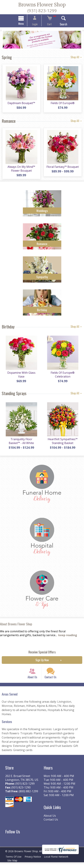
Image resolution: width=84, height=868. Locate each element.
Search (60, 25)
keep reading (68, 638)
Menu (24, 24)
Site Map (13, 866)
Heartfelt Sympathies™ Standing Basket (63, 444)
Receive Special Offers (42, 655)
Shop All (76, 57)
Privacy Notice (34, 862)
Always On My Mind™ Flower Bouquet (21, 170)
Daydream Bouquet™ (21, 104)
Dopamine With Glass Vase (21, 376)
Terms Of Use (14, 862)
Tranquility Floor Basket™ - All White (21, 444)
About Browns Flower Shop (16, 627)
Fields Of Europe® (63, 104)
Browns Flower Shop (42, 5)
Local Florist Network (59, 862)
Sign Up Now (42, 663)
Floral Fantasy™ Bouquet (63, 168)
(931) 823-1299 (42, 11)
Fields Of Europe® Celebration (63, 376)
